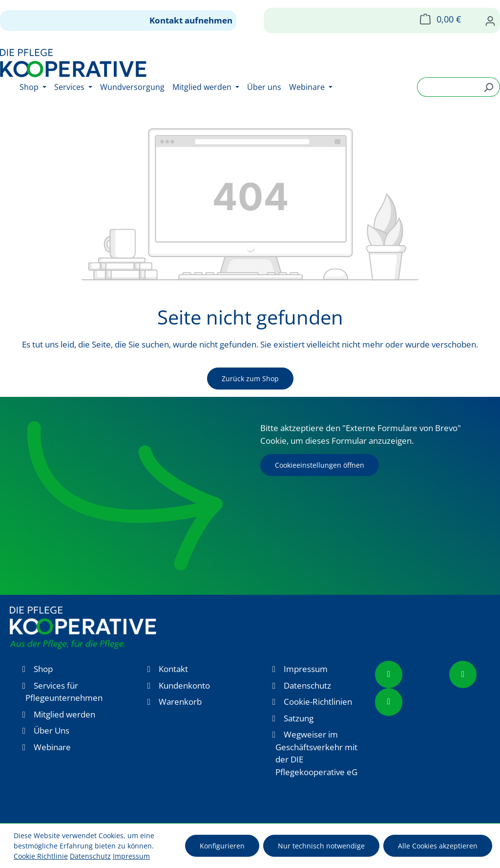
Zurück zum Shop (250, 379)
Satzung (299, 718)
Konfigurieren (222, 846)
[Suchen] (489, 87)
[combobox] (447, 87)
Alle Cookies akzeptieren (438, 846)
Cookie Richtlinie (41, 856)
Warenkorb (180, 702)
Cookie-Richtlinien (318, 702)
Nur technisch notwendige (321, 846)
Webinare (52, 747)
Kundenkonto (184, 685)
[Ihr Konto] (490, 21)
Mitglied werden (64, 714)
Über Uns (52, 730)
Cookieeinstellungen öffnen (320, 465)
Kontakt (173, 669)
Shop (43, 669)
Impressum (306, 669)
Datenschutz (307, 685)
